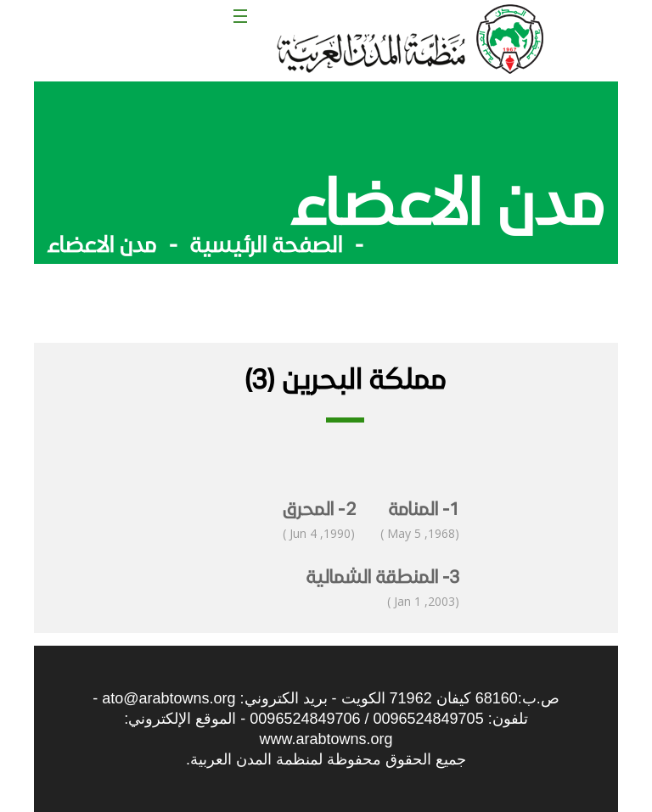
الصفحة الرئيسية (266, 244)
